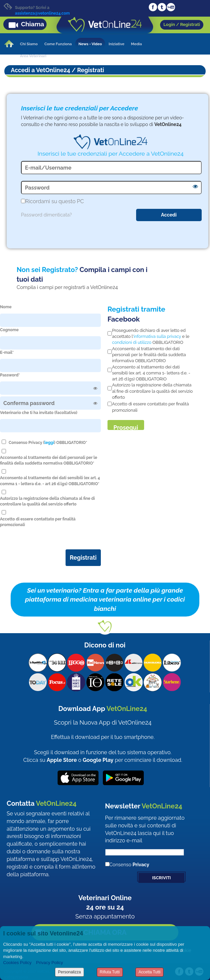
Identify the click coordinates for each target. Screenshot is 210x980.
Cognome (9, 330)
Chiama (33, 24)
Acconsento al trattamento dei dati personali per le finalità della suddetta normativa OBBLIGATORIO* (49, 460)
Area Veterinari (33, 56)
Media (137, 44)
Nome (6, 307)
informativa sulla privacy (157, 336)
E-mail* (7, 352)
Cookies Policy (17, 963)
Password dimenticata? (46, 215)
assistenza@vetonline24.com (42, 13)
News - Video (90, 44)
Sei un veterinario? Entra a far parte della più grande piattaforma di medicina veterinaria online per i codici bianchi (105, 599)
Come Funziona (58, 44)
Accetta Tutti (149, 972)
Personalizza (69, 972)
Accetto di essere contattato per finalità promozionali (38, 522)
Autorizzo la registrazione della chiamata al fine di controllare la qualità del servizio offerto (47, 501)
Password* (10, 375)
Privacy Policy (49, 963)
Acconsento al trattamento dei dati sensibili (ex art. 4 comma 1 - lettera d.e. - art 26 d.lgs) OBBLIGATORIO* (50, 481)
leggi (49, 443)
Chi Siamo (29, 44)
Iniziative (116, 44)
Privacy (141, 864)
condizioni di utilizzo (132, 342)
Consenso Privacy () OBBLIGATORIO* (48, 443)
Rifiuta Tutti (110, 972)
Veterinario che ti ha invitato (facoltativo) (39, 413)
